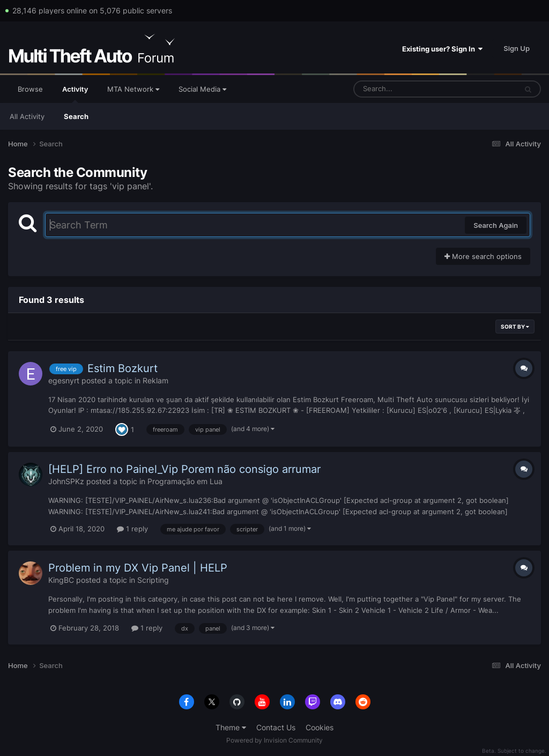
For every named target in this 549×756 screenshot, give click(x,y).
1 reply (132, 529)
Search (76, 116)
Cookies (320, 727)
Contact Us (276, 727)
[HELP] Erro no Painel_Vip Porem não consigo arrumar (184, 469)
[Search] (407, 89)
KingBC (61, 580)
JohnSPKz (66, 481)
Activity (75, 94)
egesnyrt (64, 380)
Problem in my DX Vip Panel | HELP (138, 568)
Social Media (202, 89)
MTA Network (133, 89)
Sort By (515, 327)
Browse (30, 89)
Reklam (155, 380)
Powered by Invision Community (274, 740)
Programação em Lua (185, 481)
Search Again (496, 225)
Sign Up (517, 48)
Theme (231, 727)
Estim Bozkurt (123, 368)
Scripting (153, 580)
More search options (483, 256)
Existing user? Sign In (442, 49)
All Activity (27, 116)
